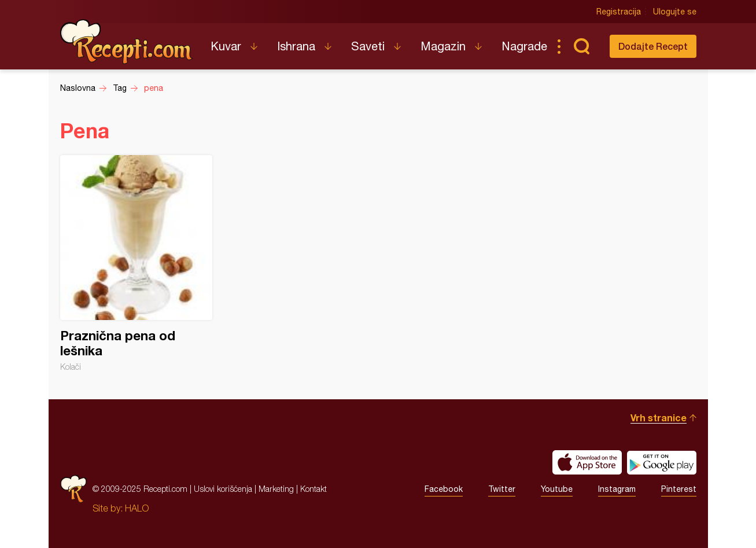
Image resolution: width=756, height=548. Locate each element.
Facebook (444, 489)
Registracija (619, 12)
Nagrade (524, 46)
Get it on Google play (662, 462)
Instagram (617, 489)
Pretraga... (582, 46)
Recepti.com (127, 42)
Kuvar (226, 46)
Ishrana (296, 46)
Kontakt (314, 489)
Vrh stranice (659, 418)
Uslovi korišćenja (223, 489)
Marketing (276, 489)
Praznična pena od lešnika (137, 263)
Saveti (368, 46)
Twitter (502, 489)
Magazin (443, 46)
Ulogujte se (675, 12)
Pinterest (679, 489)
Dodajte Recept (653, 46)
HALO (137, 508)
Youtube (557, 489)
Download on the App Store (587, 462)
